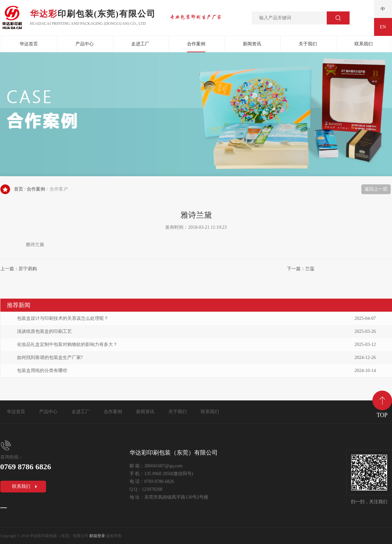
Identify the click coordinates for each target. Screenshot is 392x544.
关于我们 (308, 44)
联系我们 (364, 44)
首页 (19, 189)
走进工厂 (140, 44)
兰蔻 (310, 269)
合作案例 (196, 44)
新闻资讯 (252, 44)
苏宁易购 (28, 269)
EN (383, 27)
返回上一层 (376, 189)
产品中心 (85, 44)
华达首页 (29, 44)
